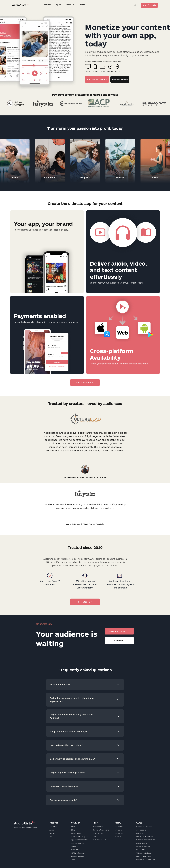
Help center (98, 827)
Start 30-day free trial (97, 79)
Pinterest (118, 836)
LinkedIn (118, 830)
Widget (52, 833)
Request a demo (120, 79)
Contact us (119, 641)
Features (47, 5)
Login (134, 5)
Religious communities (146, 840)
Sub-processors (100, 840)
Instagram (119, 833)
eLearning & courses (145, 836)
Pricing (82, 5)
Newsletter (76, 850)
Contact (75, 846)
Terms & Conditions (101, 830)
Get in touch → (85, 602)
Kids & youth (141, 843)
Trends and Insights (79, 836)
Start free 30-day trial (119, 631)
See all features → (85, 382)
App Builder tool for (79, 840)
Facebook (119, 827)
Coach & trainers (143, 846)
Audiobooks (141, 830)
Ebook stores (142, 850)
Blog (73, 830)
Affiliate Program (78, 853)
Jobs (73, 860)
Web (51, 836)
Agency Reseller (78, 856)
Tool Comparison (78, 843)
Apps (58, 5)
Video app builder (144, 853)
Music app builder (144, 856)
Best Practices (77, 833)
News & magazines (144, 827)
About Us (70, 5)
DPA (95, 836)
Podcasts (140, 833)
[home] (20, 5)
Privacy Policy (99, 833)
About (74, 827)
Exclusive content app (146, 860)
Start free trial (149, 5)
